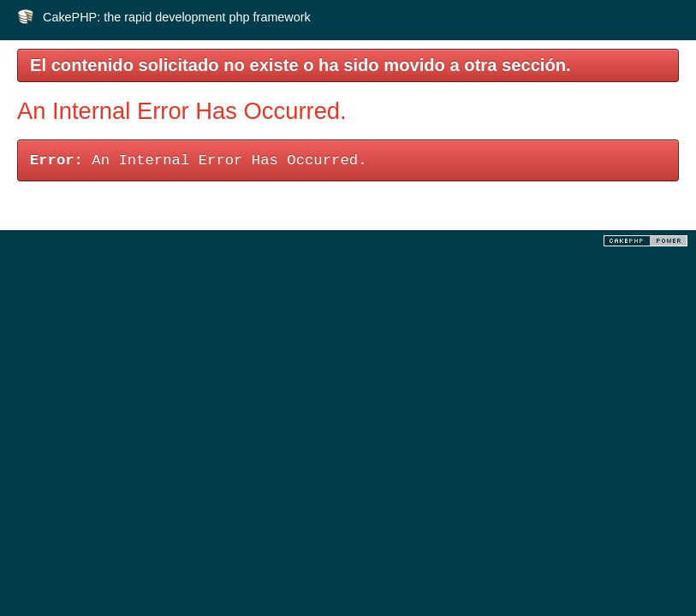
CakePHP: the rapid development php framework (177, 17)
